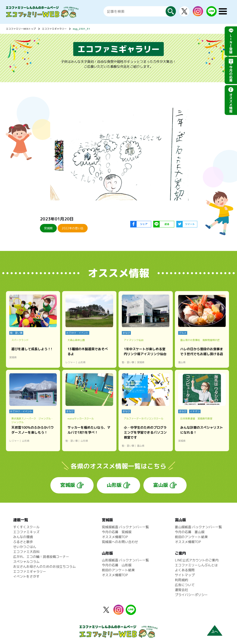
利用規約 (181, 580)
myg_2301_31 (81, 29)
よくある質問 (185, 570)
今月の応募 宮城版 (117, 532)
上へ (215, 632)
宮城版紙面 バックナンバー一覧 (125, 527)
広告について (185, 585)
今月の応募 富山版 (190, 532)
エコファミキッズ (26, 532)
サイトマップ (185, 575)
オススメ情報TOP (115, 537)
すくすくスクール (26, 527)
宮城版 (68, 485)
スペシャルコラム (26, 562)
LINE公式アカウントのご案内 (197, 560)
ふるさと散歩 (23, 542)
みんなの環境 (23, 537)
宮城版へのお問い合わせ (120, 542)
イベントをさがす (26, 576)
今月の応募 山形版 (117, 565)
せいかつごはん (25, 547)
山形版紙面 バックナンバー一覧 (125, 560)
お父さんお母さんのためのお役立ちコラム (44, 567)
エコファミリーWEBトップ (21, 29)
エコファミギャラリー (54, 29)
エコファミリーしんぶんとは (196, 565)
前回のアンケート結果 (118, 570)
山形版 (114, 485)
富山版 (161, 485)
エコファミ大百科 (26, 552)
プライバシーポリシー (191, 595)
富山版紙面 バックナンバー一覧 (198, 527)
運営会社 (181, 590)
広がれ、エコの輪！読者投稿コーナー (41, 557)
